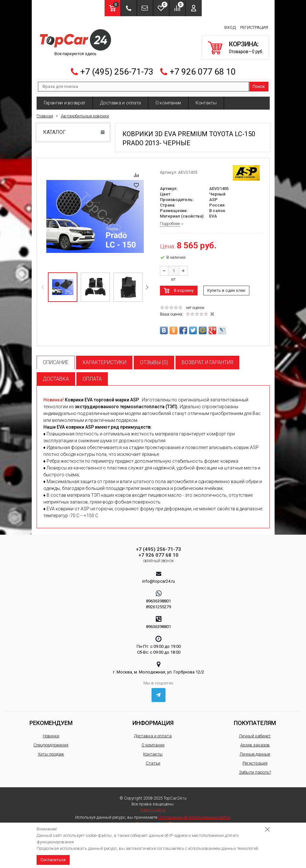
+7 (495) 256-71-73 (117, 68)
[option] (95, 213)
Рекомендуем (51, 719)
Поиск (259, 83)
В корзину (184, 286)
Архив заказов (255, 741)
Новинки (51, 732)
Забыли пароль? (255, 768)
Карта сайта (153, 806)
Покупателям (255, 719)
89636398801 (159, 597)
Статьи (153, 759)
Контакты (206, 99)
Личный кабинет (255, 732)
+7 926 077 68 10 (203, 68)
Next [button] (147, 283)
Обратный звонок (159, 557)
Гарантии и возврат (65, 99)
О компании (168, 99)
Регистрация (254, 25)
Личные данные (255, 750)
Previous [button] (43, 283)
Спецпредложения (51, 741)
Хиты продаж (51, 750)
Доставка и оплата (120, 99)
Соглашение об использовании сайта (194, 813)
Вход (230, 25)
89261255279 (159, 603)
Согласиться (53, 860)
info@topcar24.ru (159, 577)
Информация (153, 719)
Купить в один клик (226, 286)
